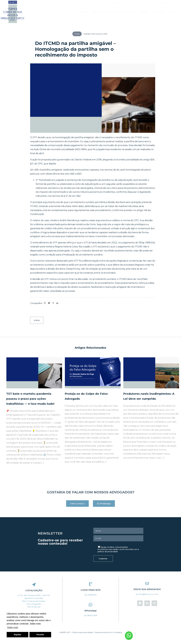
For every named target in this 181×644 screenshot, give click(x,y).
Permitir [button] (40, 635)
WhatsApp (90, 610)
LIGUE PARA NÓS (90, 589)
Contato (173, 12)
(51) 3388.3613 (140, 2)
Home (84, 12)
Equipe (144, 12)
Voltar (37, 320)
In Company (117, 632)
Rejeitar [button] (18, 635)
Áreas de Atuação (124, 12)
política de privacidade (108, 551)
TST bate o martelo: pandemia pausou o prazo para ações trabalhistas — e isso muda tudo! (30, 399)
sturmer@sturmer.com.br (166, 2)
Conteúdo (158, 12)
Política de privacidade (82, 632)
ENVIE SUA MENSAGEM (147, 589)
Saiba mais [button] (13, 627)
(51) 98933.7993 (118, 2)
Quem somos (100, 12)
